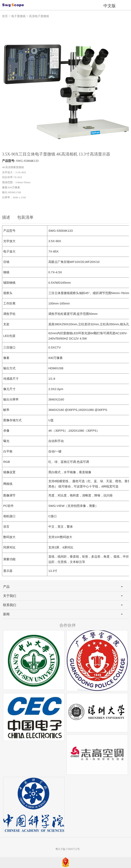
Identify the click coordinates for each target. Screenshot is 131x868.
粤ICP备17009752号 (68, 849)
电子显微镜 (18, 16)
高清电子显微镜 (39, 16)
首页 (5, 16)
